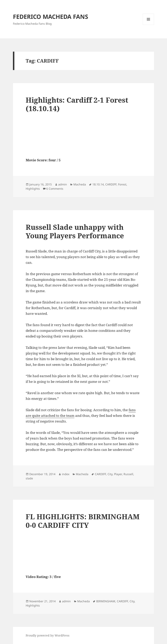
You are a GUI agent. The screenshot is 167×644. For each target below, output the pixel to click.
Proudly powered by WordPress (48, 635)
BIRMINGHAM (106, 601)
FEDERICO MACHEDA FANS (51, 16)
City (110, 474)
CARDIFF (111, 184)
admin (63, 184)
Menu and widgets (149, 25)
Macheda (80, 184)
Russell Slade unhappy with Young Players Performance (75, 231)
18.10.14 (98, 184)
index (66, 474)
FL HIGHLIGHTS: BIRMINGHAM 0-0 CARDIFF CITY (83, 521)
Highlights (33, 189)
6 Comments (55, 189)
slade (29, 478)
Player (118, 474)
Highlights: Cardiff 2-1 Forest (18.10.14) (77, 104)
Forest (122, 184)
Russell (128, 474)
